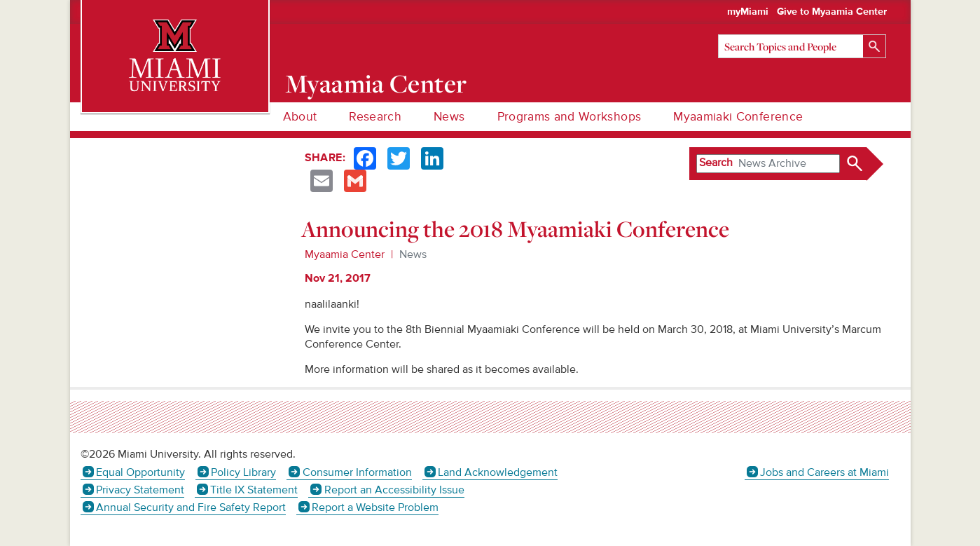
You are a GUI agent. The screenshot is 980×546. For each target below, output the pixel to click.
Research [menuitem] (375, 117)
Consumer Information (357, 472)
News (413, 254)
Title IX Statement (254, 490)
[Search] (802, 46)
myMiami (748, 12)
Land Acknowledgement (498, 472)
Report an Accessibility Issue (394, 490)
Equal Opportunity (140, 472)
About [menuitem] (300, 117)
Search (716, 163)
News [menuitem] (449, 117)
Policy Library (243, 472)
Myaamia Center (376, 83)
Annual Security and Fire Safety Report (191, 507)
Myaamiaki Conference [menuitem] (738, 117)
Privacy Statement (140, 490)
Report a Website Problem (375, 507)
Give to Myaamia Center (832, 12)
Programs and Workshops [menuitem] (570, 117)
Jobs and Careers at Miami (824, 472)
